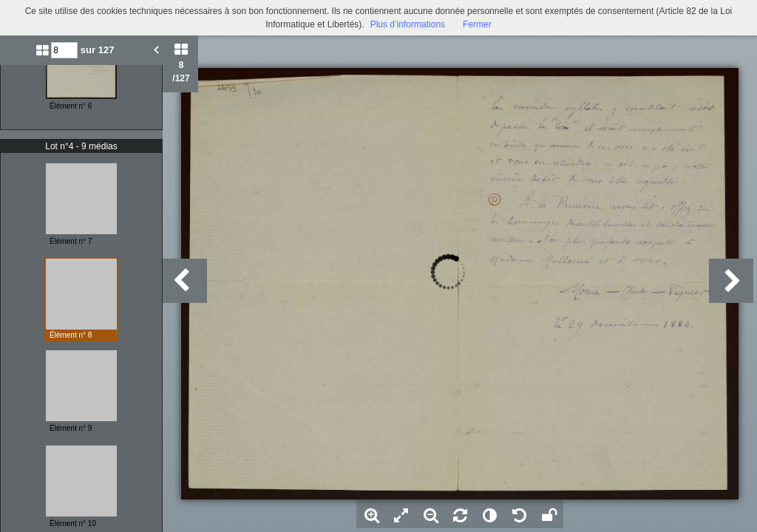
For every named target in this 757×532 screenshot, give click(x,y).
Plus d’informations (408, 24)
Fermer (477, 24)
